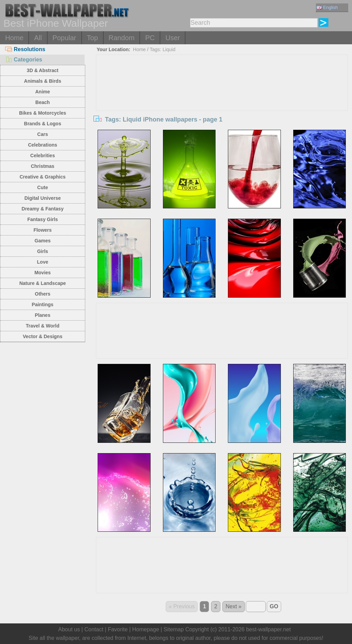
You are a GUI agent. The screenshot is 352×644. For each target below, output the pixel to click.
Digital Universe (43, 198)
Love (43, 262)
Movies (42, 273)
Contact (94, 629)
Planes (42, 315)
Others (42, 294)
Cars (42, 134)
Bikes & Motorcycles (42, 113)
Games (43, 241)
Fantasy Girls (43, 219)
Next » (233, 606)
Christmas (43, 166)
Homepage (146, 629)
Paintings (42, 304)
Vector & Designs (42, 336)
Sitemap (174, 629)
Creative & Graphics (43, 177)
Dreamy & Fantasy (43, 209)
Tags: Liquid (163, 49)
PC (150, 38)
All (38, 38)
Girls (43, 251)
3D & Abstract (43, 70)
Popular (64, 38)
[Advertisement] (222, 106)
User (173, 38)
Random (122, 38)
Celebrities (43, 156)
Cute (42, 187)
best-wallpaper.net (268, 629)
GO (274, 606)
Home (14, 38)
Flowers (42, 230)
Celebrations (42, 145)
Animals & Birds (43, 81)
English (327, 7)
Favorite (118, 629)
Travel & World (43, 326)
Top (92, 38)
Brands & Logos (43, 124)
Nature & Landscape (42, 283)
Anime (42, 92)
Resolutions (25, 49)
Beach (43, 102)
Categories (24, 60)
